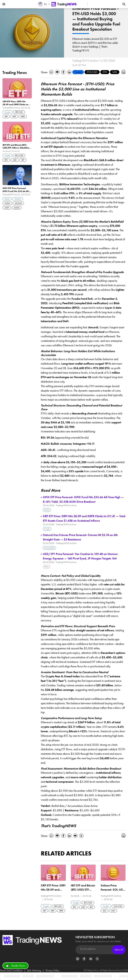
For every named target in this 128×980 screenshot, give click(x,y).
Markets (18, 199)
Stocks (47, 510)
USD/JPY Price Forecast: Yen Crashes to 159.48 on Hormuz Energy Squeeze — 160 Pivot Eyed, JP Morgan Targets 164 (80, 556)
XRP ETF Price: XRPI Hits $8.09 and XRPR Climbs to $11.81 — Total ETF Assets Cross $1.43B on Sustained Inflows (84, 518)
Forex (46, 567)
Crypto (78, 72)
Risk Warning (34, 970)
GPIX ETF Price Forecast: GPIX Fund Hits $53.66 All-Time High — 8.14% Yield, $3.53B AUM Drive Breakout (83, 499)
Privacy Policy (52, 970)
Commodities (49, 548)
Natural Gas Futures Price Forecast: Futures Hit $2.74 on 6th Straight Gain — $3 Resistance (80, 537)
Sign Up (119, 950)
